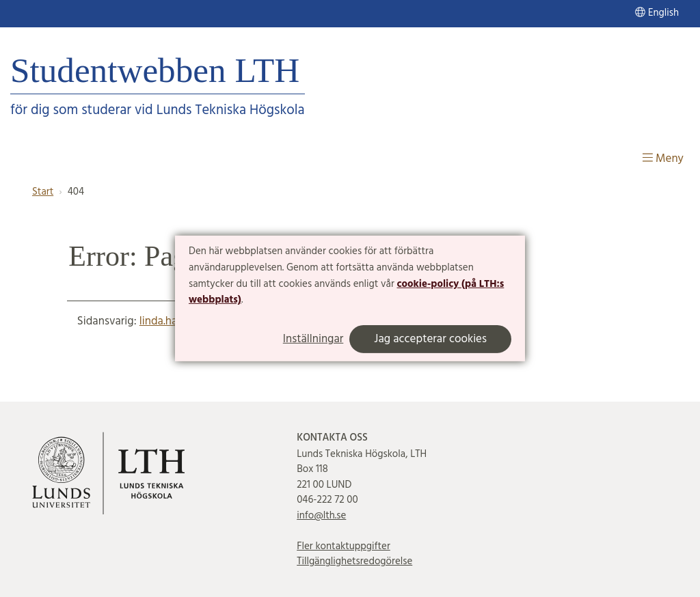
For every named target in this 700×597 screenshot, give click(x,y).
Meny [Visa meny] (663, 159)
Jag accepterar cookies (430, 339)
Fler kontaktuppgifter (344, 546)
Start (43, 192)
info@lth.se (321, 516)
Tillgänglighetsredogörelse (354, 561)
